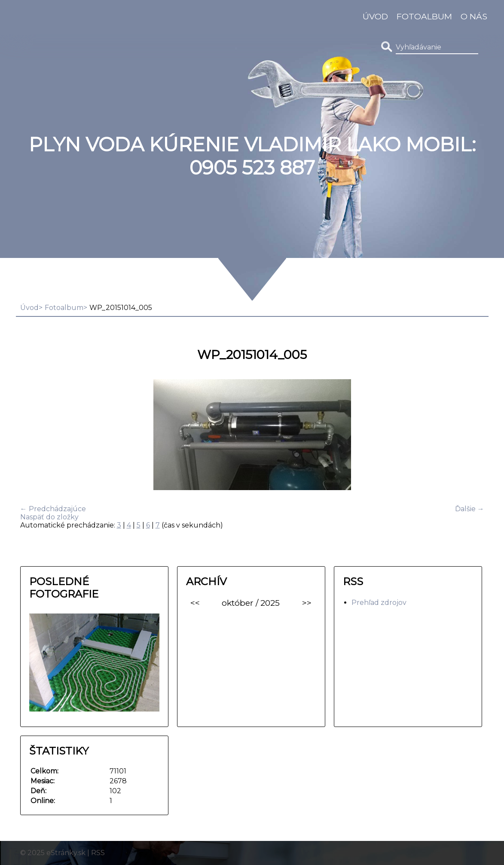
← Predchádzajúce (53, 509)
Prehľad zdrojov (379, 603)
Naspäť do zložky (49, 517)
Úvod (375, 16)
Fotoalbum (424, 16)
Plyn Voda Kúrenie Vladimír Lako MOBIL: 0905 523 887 (252, 156)
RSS (98, 853)
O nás (474, 16)
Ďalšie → (470, 509)
